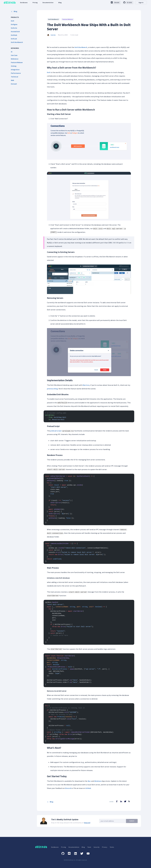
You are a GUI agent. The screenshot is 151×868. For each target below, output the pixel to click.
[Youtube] (88, 854)
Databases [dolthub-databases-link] (24, 3)
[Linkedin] (75, 854)
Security (97, 847)
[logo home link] (10, 3)
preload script (56, 431)
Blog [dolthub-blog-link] (60, 3)
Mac (89, 781)
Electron (86, 385)
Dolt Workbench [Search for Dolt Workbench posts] (53, 19)
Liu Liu (53, 35)
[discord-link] (115, 3)
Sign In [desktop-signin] (141, 3)
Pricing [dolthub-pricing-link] (35, 3)
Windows (98, 781)
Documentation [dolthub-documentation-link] (48, 3)
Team (89, 847)
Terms (112, 847)
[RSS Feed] (129, 803)
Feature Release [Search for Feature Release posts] (68, 19)
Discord (68, 788)
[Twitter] (82, 854)
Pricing (64, 847)
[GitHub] (63, 854)
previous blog (52, 389)
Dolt (49, 72)
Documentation (74, 847)
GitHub (88, 788)
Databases (55, 847)
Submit (132, 821)
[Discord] (69, 854)
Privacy (105, 847)
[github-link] (128, 3)
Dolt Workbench (81, 47)
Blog (14, 11)
